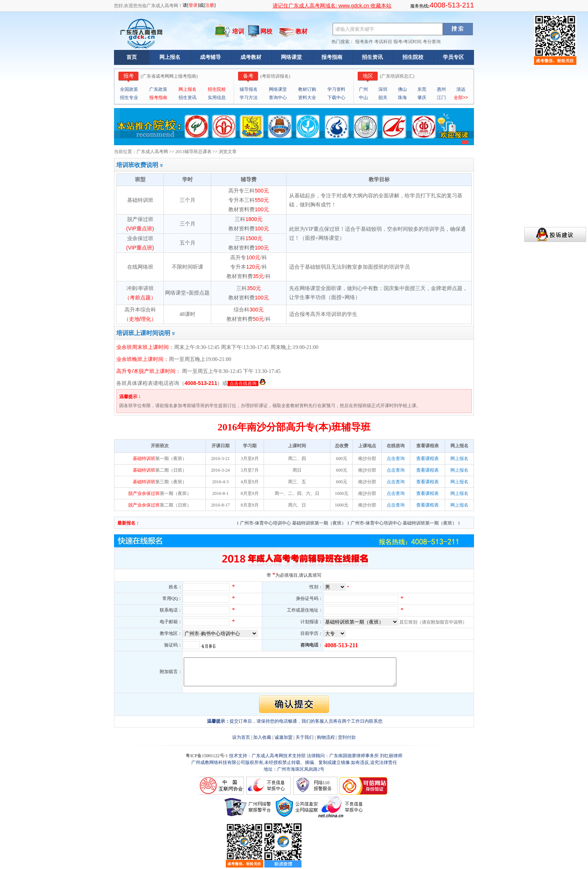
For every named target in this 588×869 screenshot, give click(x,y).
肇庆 (422, 98)
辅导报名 (249, 89)
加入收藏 (262, 737)
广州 (363, 89)
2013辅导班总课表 (193, 152)
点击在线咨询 (243, 383)
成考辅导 (210, 57)
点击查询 (396, 459)
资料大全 (307, 98)
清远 (461, 89)
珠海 (402, 98)
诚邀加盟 (283, 737)
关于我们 (304, 737)
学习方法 (249, 98)
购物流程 (326, 737)
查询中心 (278, 98)
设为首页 (241, 737)
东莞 (422, 89)
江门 (441, 98)
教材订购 (307, 89)
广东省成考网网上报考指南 (169, 76)
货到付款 (347, 737)
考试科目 (383, 42)
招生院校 (413, 57)
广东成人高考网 (152, 152)
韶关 (383, 98)
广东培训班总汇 (397, 76)
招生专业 (129, 98)
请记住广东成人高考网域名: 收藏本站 (332, 6)
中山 (363, 98)
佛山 (402, 89)
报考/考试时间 (407, 42)
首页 (132, 57)
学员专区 (453, 57)
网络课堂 (291, 57)
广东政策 (158, 89)
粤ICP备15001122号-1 (207, 756)
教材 (301, 31)
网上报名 (170, 57)
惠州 (441, 89)
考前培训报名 (275, 76)
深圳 (383, 89)
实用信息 (217, 98)
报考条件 (364, 42)
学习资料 (336, 89)
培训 (238, 31)
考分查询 (432, 42)
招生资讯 (372, 57)
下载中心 (336, 98)
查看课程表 (427, 459)
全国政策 (129, 89)
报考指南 (332, 57)
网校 (266, 31)
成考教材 (251, 57)
